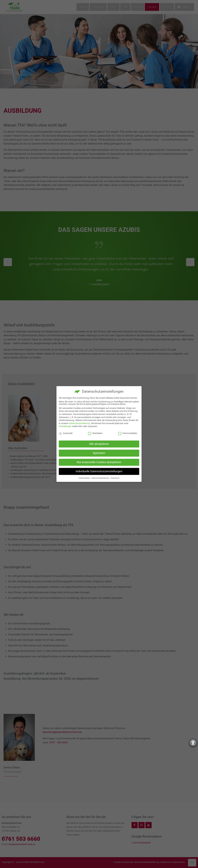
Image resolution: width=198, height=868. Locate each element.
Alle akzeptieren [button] (99, 444)
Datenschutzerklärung (79, 423)
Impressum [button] (115, 478)
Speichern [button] (99, 453)
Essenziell (66, 433)
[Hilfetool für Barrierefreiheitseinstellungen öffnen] (193, 743)
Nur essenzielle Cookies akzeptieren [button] (99, 462)
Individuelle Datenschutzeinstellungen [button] (99, 471)
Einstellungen (65, 426)
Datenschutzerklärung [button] (100, 478)
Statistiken (95, 433)
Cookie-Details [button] (84, 478)
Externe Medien (128, 433)
